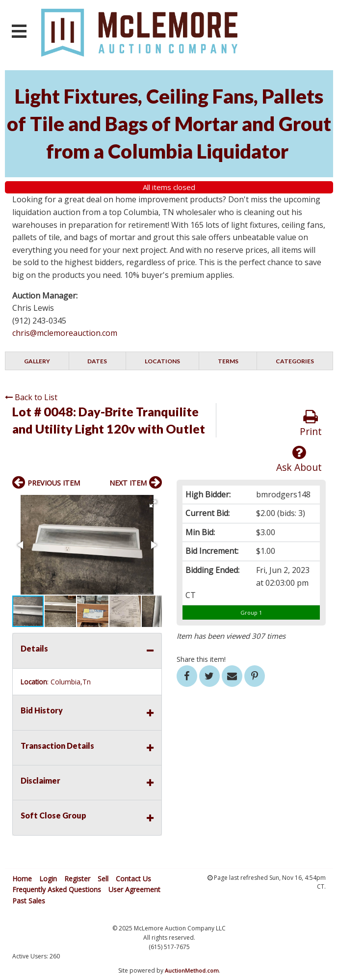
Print (311, 423)
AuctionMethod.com (192, 970)
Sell (103, 879)
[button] (153, 504)
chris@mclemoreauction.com (65, 333)
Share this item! (201, 659)
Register (77, 879)
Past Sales (29, 901)
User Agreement (134, 889)
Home (22, 879)
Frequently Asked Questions (57, 889)
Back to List (31, 397)
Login (48, 879)
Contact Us (133, 879)
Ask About (299, 459)
